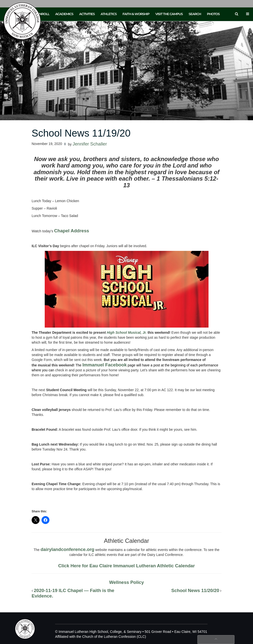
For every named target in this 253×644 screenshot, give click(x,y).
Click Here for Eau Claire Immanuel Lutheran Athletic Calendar (127, 566)
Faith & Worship (136, 14)
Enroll (43, 14)
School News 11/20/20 (195, 590)
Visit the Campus (169, 14)
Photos (213, 14)
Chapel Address (72, 231)
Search (195, 14)
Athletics (109, 14)
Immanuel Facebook (104, 365)
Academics (64, 14)
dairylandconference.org (67, 549)
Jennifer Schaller (90, 144)
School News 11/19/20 (81, 133)
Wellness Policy (127, 582)
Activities (87, 14)
